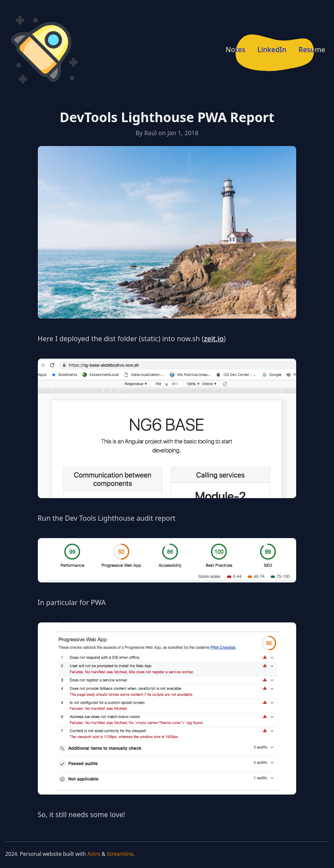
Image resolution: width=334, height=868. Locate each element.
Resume (312, 50)
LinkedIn (272, 50)
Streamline (120, 854)
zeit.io (214, 339)
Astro (94, 854)
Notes (235, 50)
